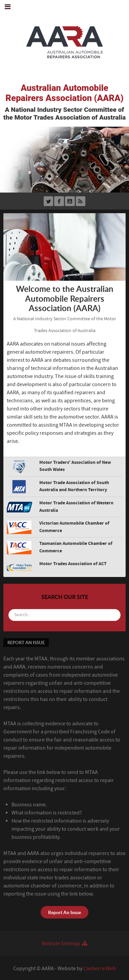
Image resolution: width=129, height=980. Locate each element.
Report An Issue (64, 912)
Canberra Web (100, 969)
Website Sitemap (64, 944)
